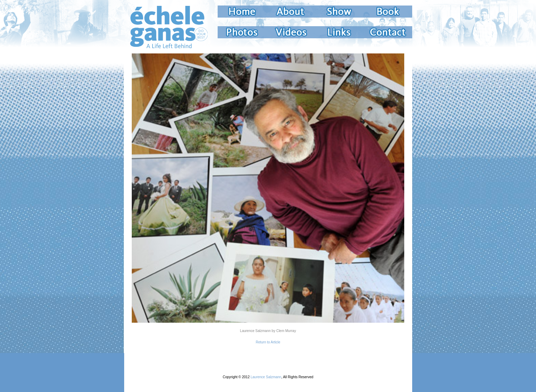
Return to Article (268, 342)
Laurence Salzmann (266, 377)
